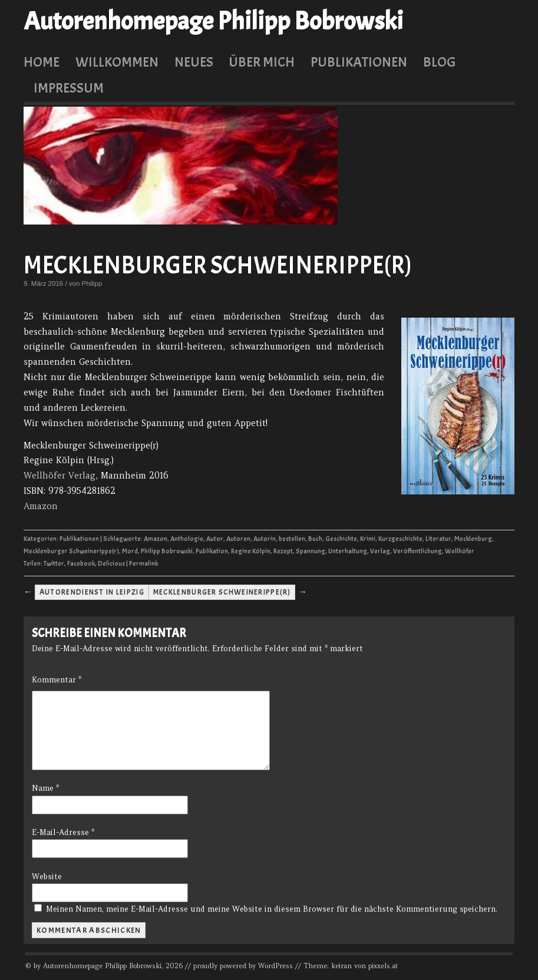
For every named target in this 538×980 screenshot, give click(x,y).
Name (45, 788)
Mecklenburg (473, 539)
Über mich (262, 62)
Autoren (238, 539)
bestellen (292, 539)
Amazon (41, 506)
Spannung (311, 551)
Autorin (265, 539)
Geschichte (341, 539)
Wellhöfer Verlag (60, 476)
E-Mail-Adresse (63, 832)
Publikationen (359, 62)
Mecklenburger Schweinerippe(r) (218, 265)
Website (47, 877)
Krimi (368, 539)
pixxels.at (383, 966)
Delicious (111, 564)
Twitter (54, 564)
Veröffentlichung (417, 551)
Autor (215, 539)
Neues (194, 62)
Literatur (438, 539)
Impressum (69, 88)
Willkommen (117, 62)
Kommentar (57, 680)
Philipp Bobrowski (167, 551)
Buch (315, 539)
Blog (439, 62)
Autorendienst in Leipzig (92, 592)
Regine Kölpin (251, 551)
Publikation (212, 551)
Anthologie (187, 539)
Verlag (380, 551)
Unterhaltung (348, 551)
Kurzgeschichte (400, 539)
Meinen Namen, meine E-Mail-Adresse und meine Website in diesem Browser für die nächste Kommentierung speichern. (272, 909)
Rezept (283, 551)
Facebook (81, 564)
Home (42, 62)
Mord (130, 551)
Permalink (143, 564)
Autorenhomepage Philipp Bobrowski (213, 21)
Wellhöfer (460, 551)
